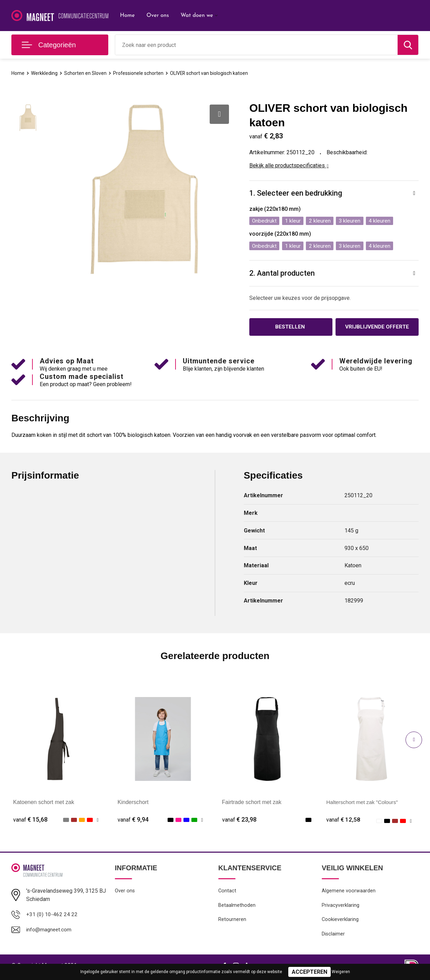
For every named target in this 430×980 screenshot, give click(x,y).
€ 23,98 (239, 821)
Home (127, 16)
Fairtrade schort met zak (252, 803)
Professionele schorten (143, 73)
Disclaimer (333, 937)
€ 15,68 (30, 821)
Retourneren (232, 922)
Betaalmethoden (237, 907)
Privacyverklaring (341, 907)
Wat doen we (197, 16)
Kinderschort (133, 803)
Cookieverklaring (340, 922)
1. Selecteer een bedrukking (296, 193)
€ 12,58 (343, 821)
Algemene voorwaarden (349, 892)
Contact (227, 892)
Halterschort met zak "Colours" (364, 803)
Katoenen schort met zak (44, 803)
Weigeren (341, 972)
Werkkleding (45, 73)
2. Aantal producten (283, 274)
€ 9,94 (133, 821)
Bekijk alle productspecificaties (289, 165)
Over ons (158, 16)
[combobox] (256, 45)
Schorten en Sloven (87, 73)
